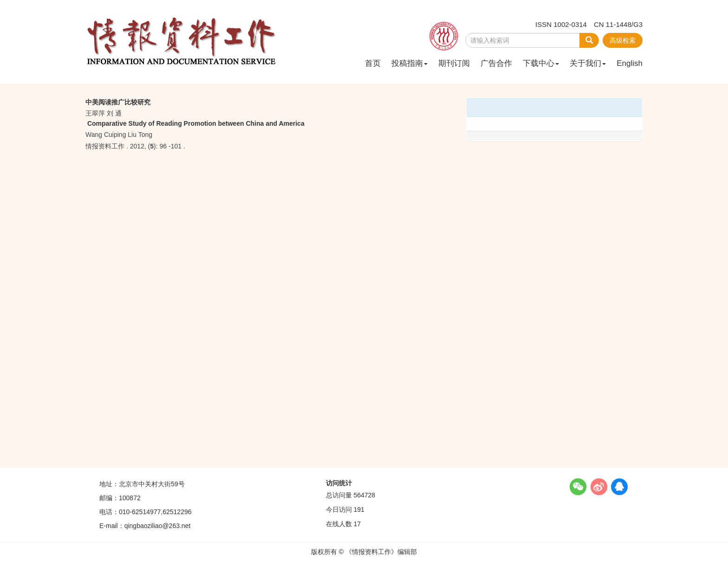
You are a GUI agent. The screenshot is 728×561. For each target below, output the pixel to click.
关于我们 (588, 63)
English (630, 63)
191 (359, 509)
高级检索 (623, 40)
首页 (373, 63)
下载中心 (541, 63)
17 (357, 524)
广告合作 (496, 63)
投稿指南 (409, 63)
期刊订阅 (454, 63)
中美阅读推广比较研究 (118, 102)
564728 (364, 495)
